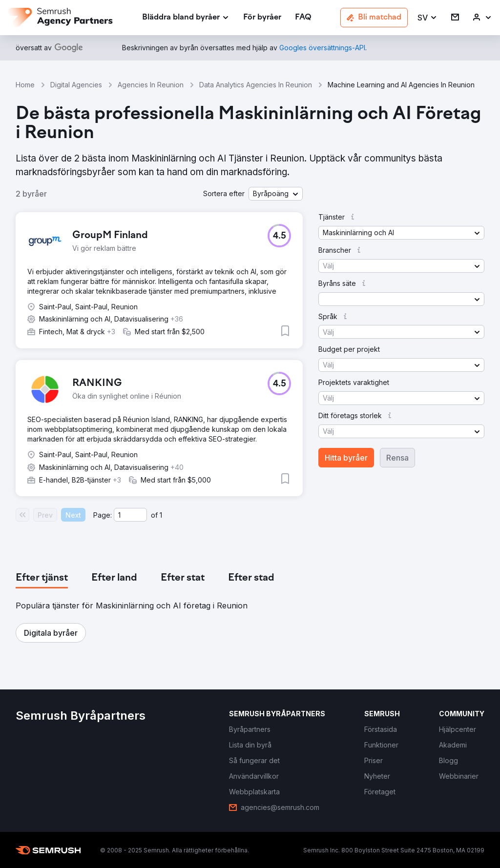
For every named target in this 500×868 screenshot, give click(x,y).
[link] (262, 18)
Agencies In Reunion (151, 85)
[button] (427, 18)
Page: (103, 515)
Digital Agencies (76, 85)
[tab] (42, 578)
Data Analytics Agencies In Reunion (256, 85)
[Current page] (130, 515)
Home (25, 85)
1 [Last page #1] (161, 515)
